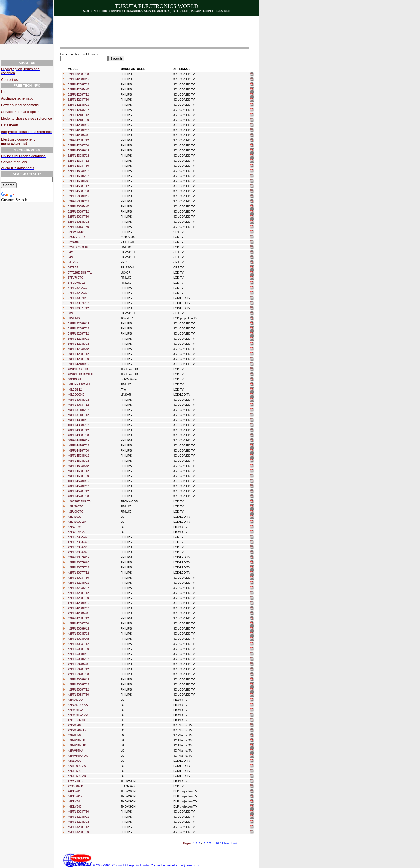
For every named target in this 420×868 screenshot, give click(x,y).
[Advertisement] (161, 30)
